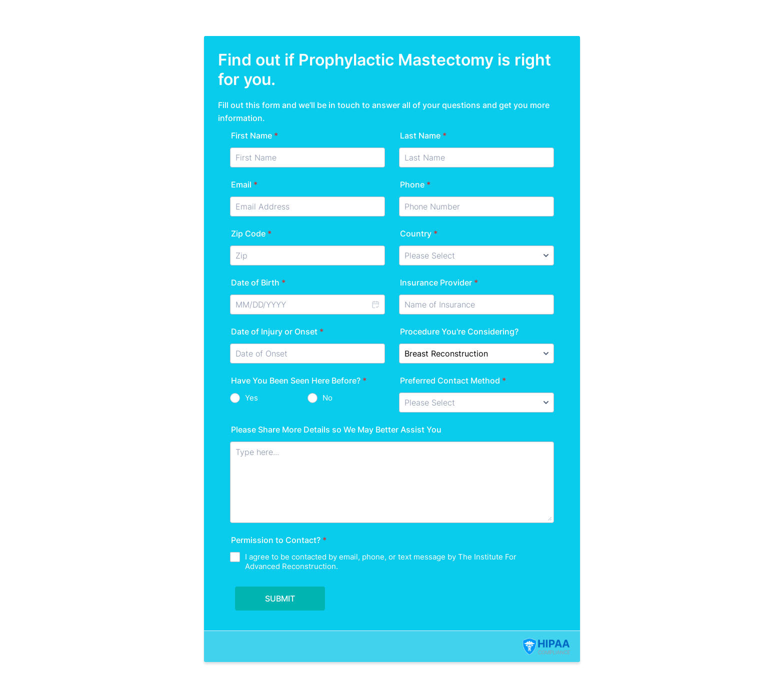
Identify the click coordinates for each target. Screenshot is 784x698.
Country (419, 233)
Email (244, 184)
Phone (415, 184)
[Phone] (476, 206)
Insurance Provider (439, 282)
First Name (254, 135)
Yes (251, 398)
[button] (375, 304)
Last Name (423, 135)
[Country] (476, 255)
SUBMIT (280, 598)
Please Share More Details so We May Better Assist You (336, 429)
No (327, 398)
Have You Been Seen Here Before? (299, 380)
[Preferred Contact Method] (476, 402)
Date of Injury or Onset (277, 331)
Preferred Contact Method (453, 380)
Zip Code (251, 233)
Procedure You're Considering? (459, 331)
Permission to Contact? (279, 540)
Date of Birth (258, 282)
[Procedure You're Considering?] (476, 353)
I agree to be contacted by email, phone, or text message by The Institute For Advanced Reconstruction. (381, 561)
